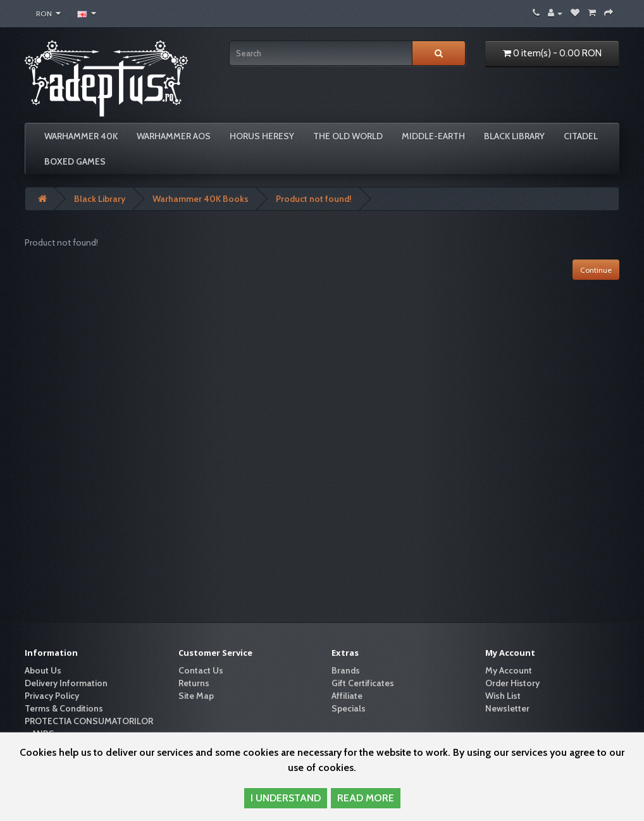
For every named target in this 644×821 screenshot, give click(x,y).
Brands (346, 670)
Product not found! (314, 199)
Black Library (514, 136)
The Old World (348, 136)
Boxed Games (75, 161)
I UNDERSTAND (286, 798)
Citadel (581, 136)
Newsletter (507, 708)
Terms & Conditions (64, 708)
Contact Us (201, 670)
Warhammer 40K (81, 136)
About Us (43, 670)
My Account (509, 670)
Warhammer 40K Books (201, 199)
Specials (349, 708)
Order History (512, 683)
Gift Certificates (363, 683)
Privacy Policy (52, 696)
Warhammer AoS (174, 136)
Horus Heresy (262, 136)
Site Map (196, 696)
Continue (596, 270)
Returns (194, 683)
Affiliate (347, 696)
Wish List (503, 696)
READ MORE (366, 798)
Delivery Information (66, 683)
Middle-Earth (433, 136)
